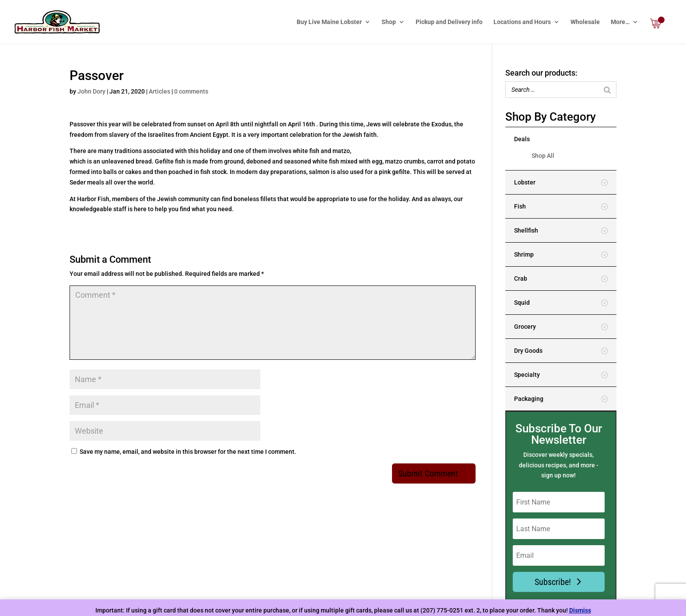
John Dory (91, 91)
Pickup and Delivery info (449, 22)
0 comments (191, 91)
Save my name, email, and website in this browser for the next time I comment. (188, 452)
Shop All (543, 156)
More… (620, 22)
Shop (389, 22)
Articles (159, 91)
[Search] (607, 90)
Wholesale (585, 22)
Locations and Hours (522, 22)
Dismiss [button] (580, 610)
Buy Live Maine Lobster (329, 22)
